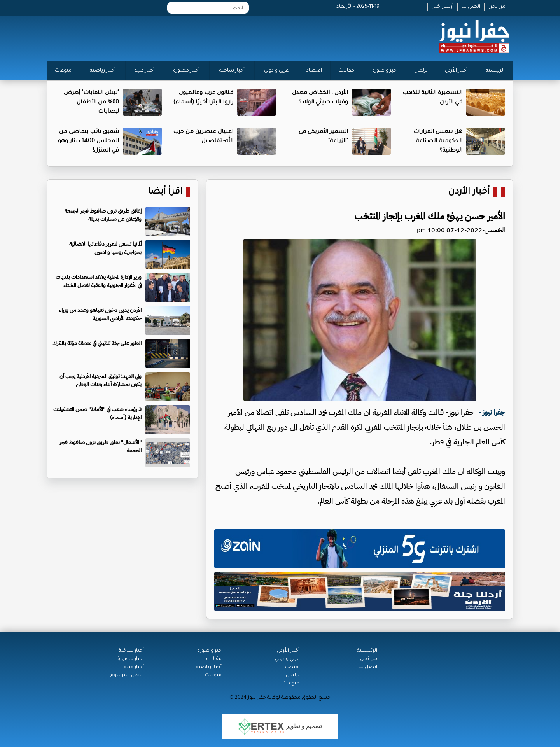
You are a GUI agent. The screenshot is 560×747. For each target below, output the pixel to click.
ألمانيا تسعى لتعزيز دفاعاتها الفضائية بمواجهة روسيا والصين (105, 248)
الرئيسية (495, 71)
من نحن (497, 7)
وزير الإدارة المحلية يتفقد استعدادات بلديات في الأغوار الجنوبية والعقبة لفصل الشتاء (99, 281)
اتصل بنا (471, 7)
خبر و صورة (384, 71)
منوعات (63, 71)
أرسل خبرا (443, 7)
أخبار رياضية (103, 71)
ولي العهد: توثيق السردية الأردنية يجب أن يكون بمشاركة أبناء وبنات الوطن (101, 380)
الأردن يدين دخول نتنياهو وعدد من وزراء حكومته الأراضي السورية (100, 314)
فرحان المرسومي (126, 675)
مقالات (346, 71)
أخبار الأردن (456, 71)
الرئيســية (367, 651)
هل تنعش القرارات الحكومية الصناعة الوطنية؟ (438, 142)
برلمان (421, 71)
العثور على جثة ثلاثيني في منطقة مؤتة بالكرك (97, 343)
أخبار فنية (144, 71)
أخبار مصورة (186, 71)
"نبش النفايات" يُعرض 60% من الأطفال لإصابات (91, 103)
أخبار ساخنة (232, 71)
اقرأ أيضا (165, 192)
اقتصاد (314, 71)
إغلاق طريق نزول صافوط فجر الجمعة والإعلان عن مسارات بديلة (103, 215)
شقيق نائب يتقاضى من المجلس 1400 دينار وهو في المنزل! (88, 142)
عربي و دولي (276, 71)
